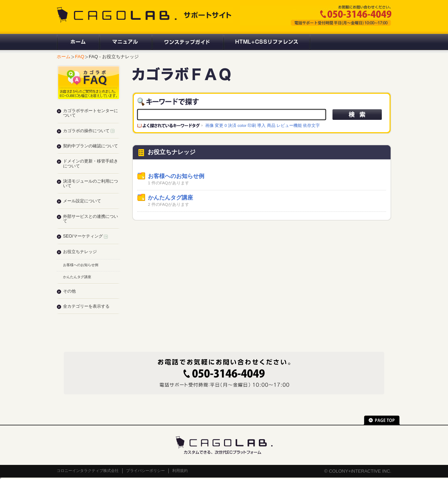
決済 (232, 125)
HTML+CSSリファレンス (267, 42)
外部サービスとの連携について (91, 219)
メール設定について (82, 201)
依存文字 (311, 125)
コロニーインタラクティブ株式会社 (88, 471)
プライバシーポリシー (145, 471)
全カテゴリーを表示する (86, 306)
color (242, 125)
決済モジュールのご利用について (91, 183)
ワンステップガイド (187, 42)
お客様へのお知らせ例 (176, 176)
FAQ (80, 57)
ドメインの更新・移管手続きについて (91, 163)
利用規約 (180, 471)
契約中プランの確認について (91, 146)
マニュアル (125, 42)
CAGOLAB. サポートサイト (145, 15)
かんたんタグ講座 (170, 198)
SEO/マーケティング (85, 236)
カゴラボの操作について (89, 131)
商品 (271, 125)
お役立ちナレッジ (80, 252)
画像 (210, 125)
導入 (261, 125)
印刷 (252, 125)
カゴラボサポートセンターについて (91, 113)
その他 (69, 291)
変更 (219, 125)
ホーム (78, 42)
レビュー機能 (289, 125)
